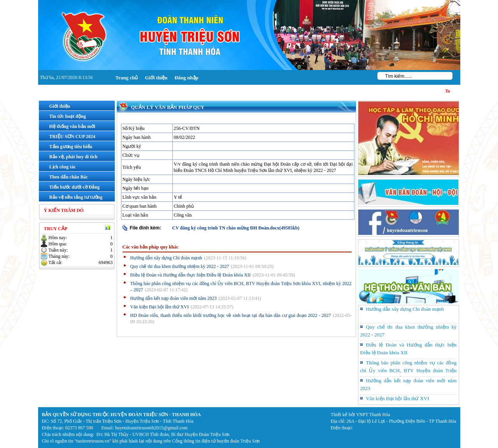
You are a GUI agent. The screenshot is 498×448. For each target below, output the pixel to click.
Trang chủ (127, 78)
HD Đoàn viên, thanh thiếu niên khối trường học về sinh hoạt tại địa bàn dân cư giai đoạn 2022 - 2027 (231, 315)
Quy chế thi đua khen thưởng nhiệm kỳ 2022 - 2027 (180, 266)
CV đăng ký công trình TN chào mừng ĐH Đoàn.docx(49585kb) (236, 228)
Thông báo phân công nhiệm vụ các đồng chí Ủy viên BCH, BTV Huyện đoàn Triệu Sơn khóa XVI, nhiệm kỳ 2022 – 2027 (409, 370)
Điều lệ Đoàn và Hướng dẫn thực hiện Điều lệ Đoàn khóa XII (191, 275)
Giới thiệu (156, 78)
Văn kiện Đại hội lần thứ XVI (160, 307)
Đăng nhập (186, 78)
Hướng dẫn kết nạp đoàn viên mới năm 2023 (174, 298)
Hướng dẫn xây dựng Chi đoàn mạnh (166, 258)
